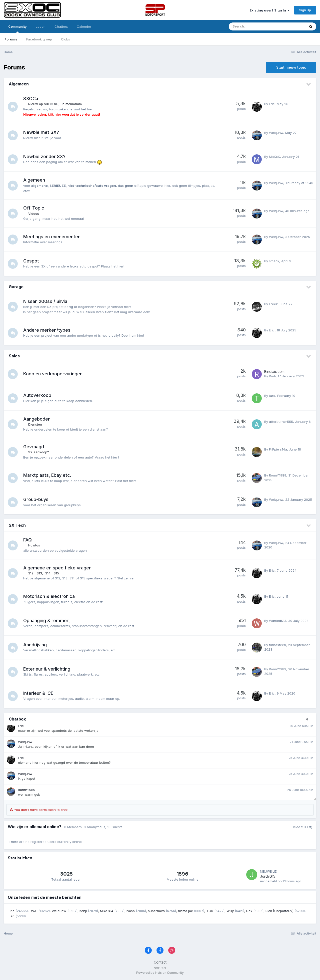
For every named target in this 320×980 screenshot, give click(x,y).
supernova (156, 911)
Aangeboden (37, 419)
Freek (273, 304)
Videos (34, 214)
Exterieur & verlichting (47, 669)
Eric (272, 104)
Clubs (65, 39)
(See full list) (303, 827)
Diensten (35, 424)
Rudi (272, 376)
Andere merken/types (47, 330)
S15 (56, 573)
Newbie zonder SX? (44, 156)
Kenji (83, 911)
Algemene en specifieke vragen (57, 568)
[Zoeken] (253, 26)
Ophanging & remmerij (47, 620)
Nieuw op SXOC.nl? (43, 104)
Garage (16, 287)
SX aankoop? (39, 452)
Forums (11, 39)
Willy (230, 911)
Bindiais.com (274, 371)
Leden (41, 26)
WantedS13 (278, 621)
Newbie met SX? (41, 132)
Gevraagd (34, 447)
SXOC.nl (32, 99)
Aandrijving (35, 645)
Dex (249, 911)
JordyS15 (268, 876)
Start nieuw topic (291, 67)
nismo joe (185, 911)
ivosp (131, 911)
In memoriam (72, 104)
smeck (274, 261)
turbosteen (277, 645)
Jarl (12, 916)
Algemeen (19, 84)
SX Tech (17, 525)
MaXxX (274, 157)
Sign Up (305, 10)
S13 (39, 573)
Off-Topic (34, 208)
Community (17, 29)
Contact (160, 962)
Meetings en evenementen (52, 237)
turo (272, 396)
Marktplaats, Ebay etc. (47, 475)
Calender (84, 26)
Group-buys (36, 499)
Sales (14, 356)
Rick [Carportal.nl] (279, 911)
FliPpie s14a (278, 449)
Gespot (31, 261)
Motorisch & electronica (49, 596)
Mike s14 (107, 911)
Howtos (34, 545)
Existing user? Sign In (269, 10)
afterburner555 (281, 422)
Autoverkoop (37, 395)
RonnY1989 (278, 475)
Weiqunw (276, 133)
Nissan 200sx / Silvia (45, 301)
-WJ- (33, 911)
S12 (31, 573)
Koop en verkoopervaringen (53, 374)
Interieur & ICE (38, 693)
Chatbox (61, 26)
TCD (210, 911)
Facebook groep (39, 39)
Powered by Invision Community (160, 973)
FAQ (27, 540)
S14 (48, 573)
